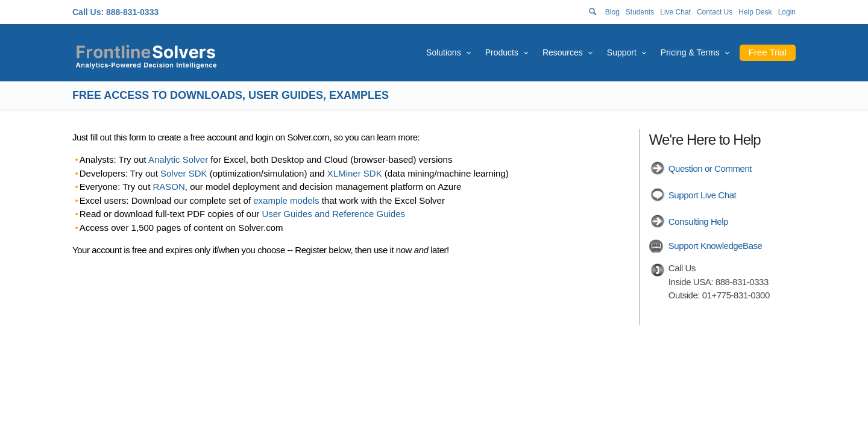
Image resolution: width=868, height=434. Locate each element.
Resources (563, 52)
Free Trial (768, 52)
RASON (169, 187)
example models (286, 200)
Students (640, 12)
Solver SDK (184, 173)
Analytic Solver (178, 159)
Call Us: (88, 12)
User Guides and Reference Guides (333, 214)
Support (622, 52)
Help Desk (755, 12)
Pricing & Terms (690, 52)
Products (502, 52)
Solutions (444, 52)
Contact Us (715, 12)
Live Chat (675, 12)
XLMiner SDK (355, 173)
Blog (612, 12)
